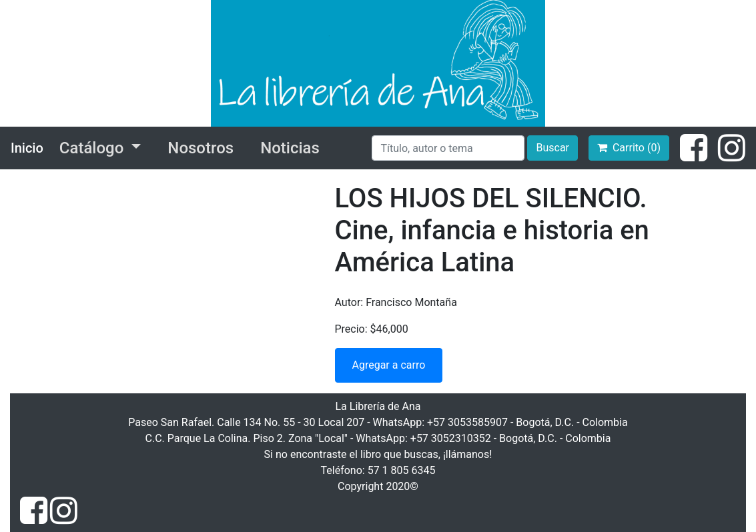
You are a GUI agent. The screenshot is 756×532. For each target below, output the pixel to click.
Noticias (290, 148)
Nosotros (201, 148)
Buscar (552, 148)
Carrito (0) (629, 148)
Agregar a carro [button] (389, 365)
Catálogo (93, 148)
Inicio (27, 148)
